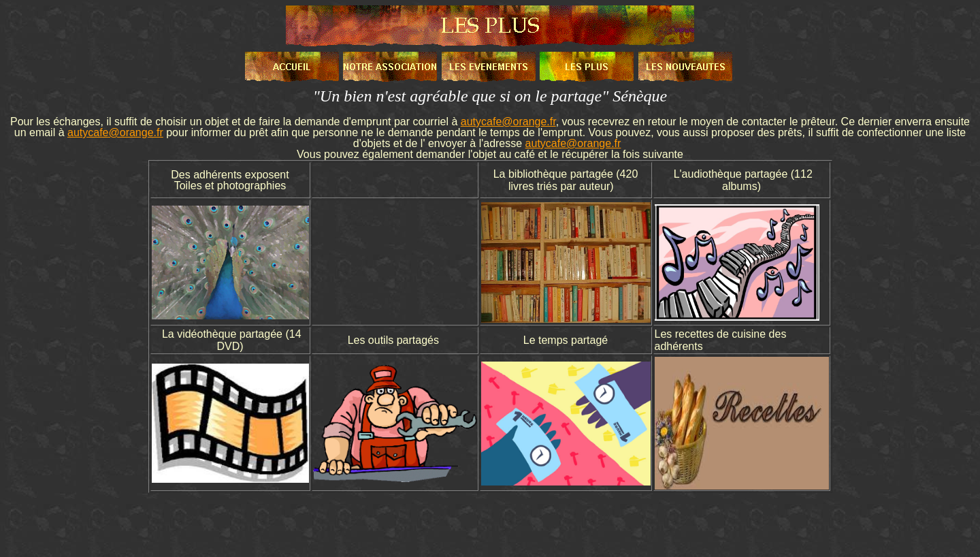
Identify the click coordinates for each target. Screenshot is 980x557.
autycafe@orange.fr (508, 122)
